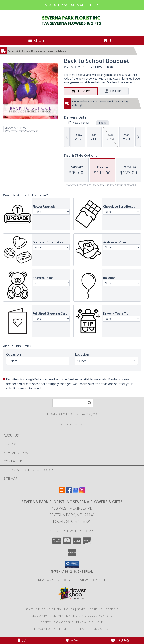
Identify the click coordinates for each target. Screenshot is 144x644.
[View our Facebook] (69, 492)
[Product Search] (73, 403)
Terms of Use (100, 629)
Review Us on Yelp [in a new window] (91, 580)
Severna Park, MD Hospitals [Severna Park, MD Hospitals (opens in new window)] (98, 609)
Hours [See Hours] (120, 640)
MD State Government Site (93, 616)
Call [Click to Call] (24, 640)
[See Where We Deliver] (72, 424)
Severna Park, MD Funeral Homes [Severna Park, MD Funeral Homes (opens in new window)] (50, 609)
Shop (36, 40)
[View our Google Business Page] (75, 492)
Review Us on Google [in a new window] (56, 580)
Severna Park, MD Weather (51, 616)
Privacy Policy (45, 629)
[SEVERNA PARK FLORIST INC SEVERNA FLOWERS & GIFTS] (72, 30)
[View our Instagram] (82, 492)
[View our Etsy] (62, 492)
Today (102, 123)
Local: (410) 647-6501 (72, 521)
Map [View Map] (72, 640)
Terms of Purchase (73, 629)
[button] (72, 564)
